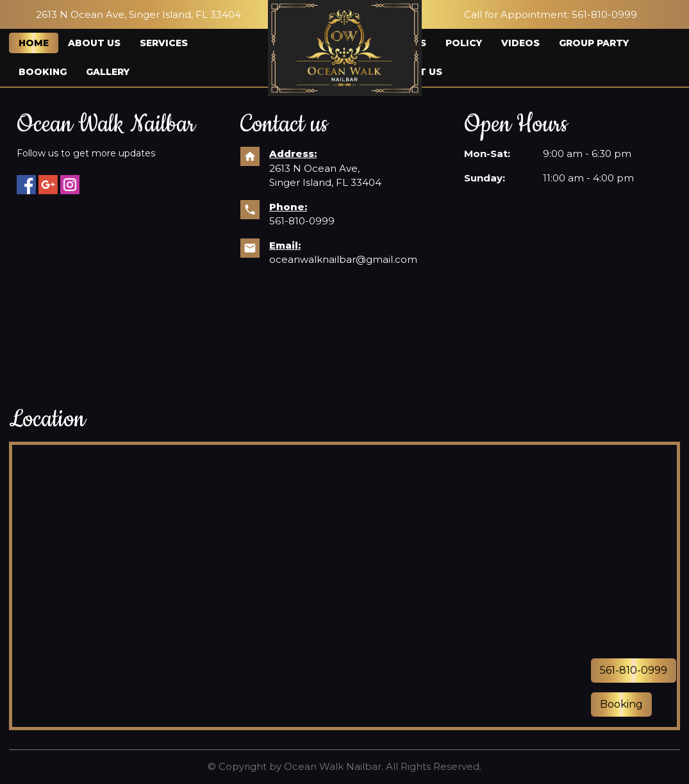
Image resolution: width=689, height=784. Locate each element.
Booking (43, 72)
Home (34, 43)
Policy (464, 43)
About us (94, 43)
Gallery (108, 72)
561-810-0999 (302, 221)
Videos (520, 43)
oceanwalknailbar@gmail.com (343, 259)
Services (164, 43)
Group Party (594, 43)
